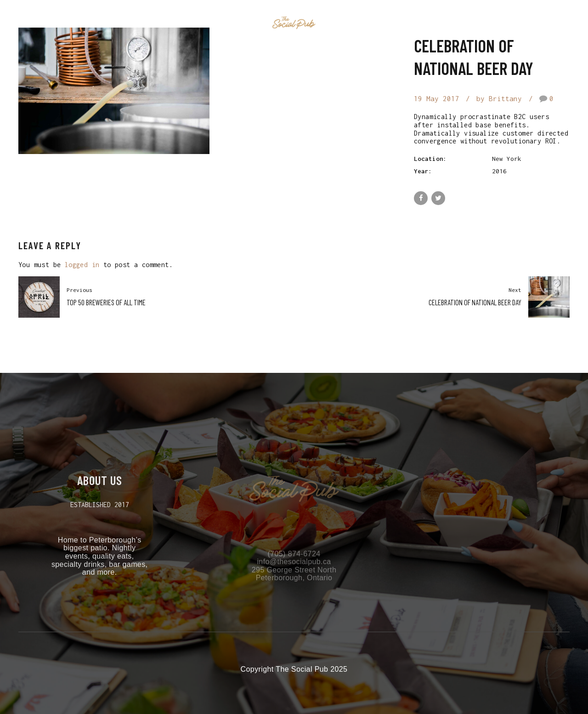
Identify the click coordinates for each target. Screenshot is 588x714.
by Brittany (499, 98)
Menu (346, 23)
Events (239, 23)
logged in (82, 265)
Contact (387, 23)
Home (200, 23)
